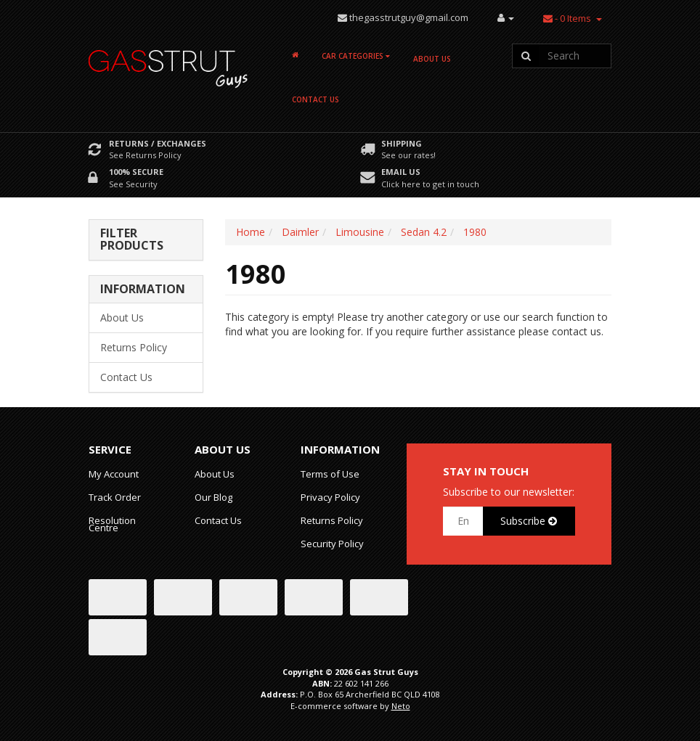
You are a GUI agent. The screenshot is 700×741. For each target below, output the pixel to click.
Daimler (300, 232)
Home (251, 232)
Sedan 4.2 (424, 232)
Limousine (360, 232)
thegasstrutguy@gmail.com (409, 17)
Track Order (115, 497)
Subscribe (529, 521)
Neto (401, 706)
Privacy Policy (330, 497)
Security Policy (332, 544)
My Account (114, 474)
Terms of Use (330, 474)
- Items (567, 18)
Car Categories (356, 56)
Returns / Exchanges (158, 143)
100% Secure (136, 172)
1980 (475, 232)
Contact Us (316, 99)
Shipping (402, 143)
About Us (432, 59)
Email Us (401, 172)
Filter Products (132, 240)
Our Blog (213, 497)
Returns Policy (134, 347)
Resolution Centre (112, 524)
